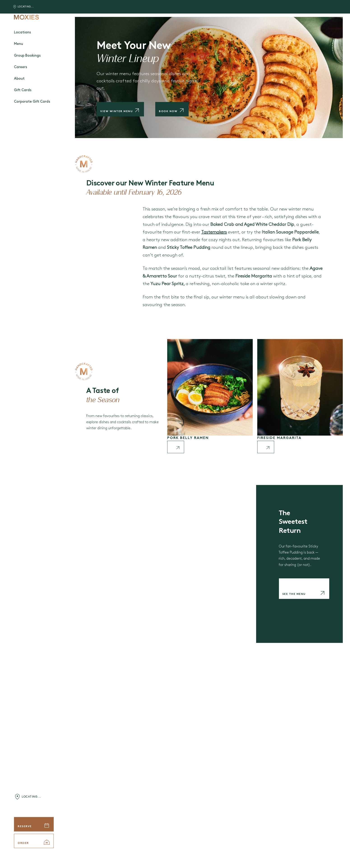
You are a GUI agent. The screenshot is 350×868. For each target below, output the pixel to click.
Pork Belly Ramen (188, 438)
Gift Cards (23, 90)
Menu (19, 44)
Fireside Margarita (279, 438)
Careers (21, 67)
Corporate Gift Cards (32, 102)
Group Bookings (27, 56)
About (19, 79)
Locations (22, 32)
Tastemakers (214, 232)
